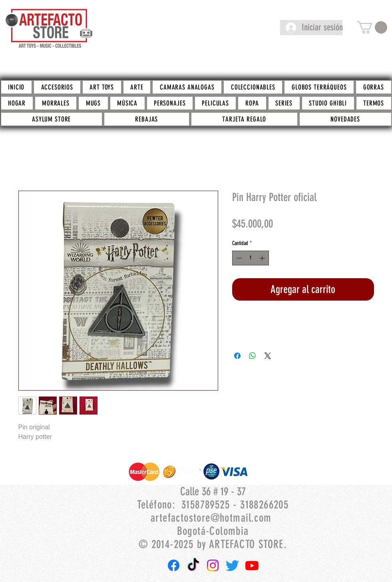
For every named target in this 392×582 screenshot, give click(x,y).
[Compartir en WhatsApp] (253, 356)
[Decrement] (238, 258)
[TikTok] (193, 565)
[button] (372, 27)
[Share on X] (268, 356)
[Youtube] (252, 565)
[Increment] (263, 258)
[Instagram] (213, 565)
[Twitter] (232, 565)
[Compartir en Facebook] (237, 356)
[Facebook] (174, 565)
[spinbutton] (251, 258)
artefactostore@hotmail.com (211, 518)
